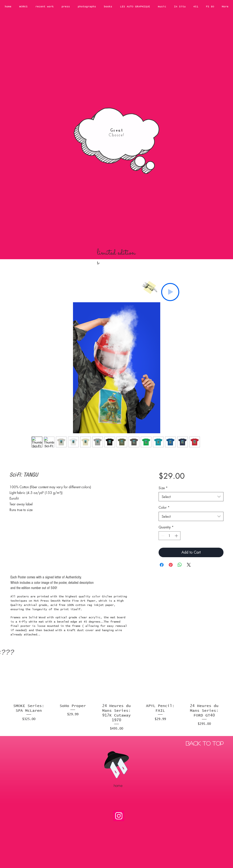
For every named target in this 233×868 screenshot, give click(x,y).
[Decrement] (162, 536)
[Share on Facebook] (162, 565)
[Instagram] (119, 816)
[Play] (170, 292)
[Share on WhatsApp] (180, 565)
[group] (116, 696)
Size (163, 488)
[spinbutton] (170, 536)
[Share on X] (189, 565)
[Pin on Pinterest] (171, 565)
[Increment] (177, 536)
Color (164, 507)
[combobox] (191, 497)
